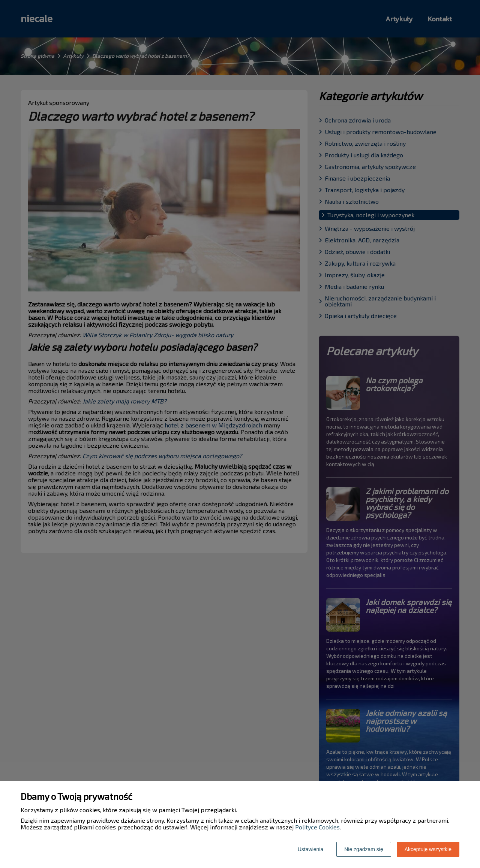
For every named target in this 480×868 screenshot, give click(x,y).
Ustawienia (310, 849)
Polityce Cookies (317, 827)
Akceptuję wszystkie (428, 849)
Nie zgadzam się (364, 849)
